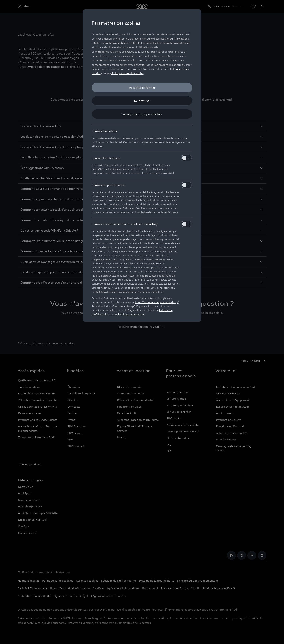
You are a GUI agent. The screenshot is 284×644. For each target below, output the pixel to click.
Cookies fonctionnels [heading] (142, 158)
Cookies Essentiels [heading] (104, 131)
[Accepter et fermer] (142, 88)
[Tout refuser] (142, 101)
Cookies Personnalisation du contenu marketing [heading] (142, 224)
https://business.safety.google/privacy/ (157, 302)
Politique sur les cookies (131, 314)
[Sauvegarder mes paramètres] (142, 114)
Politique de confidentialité (127, 73)
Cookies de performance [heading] (142, 185)
